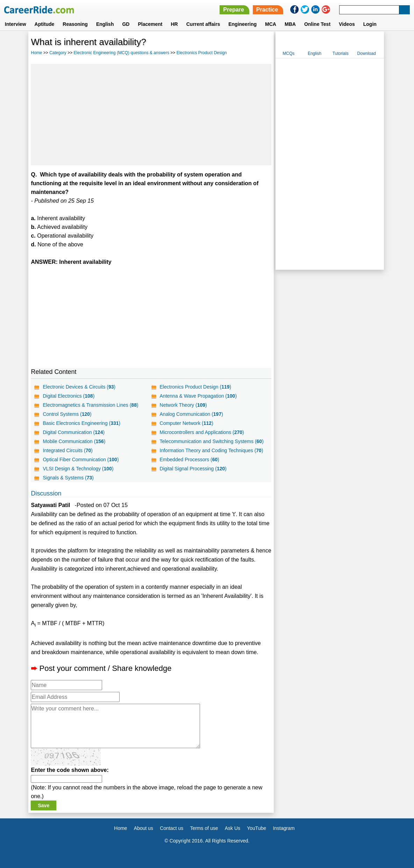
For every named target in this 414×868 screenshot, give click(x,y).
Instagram (284, 828)
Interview (16, 24)
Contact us (172, 828)
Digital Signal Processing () (193, 469)
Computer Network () (187, 423)
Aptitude (45, 24)
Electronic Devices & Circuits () (79, 387)
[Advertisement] (151, 115)
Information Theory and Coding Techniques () (212, 450)
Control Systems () (67, 414)
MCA (271, 24)
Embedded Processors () (190, 460)
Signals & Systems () (68, 478)
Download (366, 53)
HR (174, 24)
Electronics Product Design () (196, 387)
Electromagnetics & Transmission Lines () (90, 405)
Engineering (242, 24)
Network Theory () (183, 405)
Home (36, 53)
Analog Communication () (191, 414)
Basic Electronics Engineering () (81, 423)
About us (144, 828)
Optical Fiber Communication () (81, 460)
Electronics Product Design (202, 53)
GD (126, 24)
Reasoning (75, 24)
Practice (267, 10)
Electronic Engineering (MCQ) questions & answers (122, 53)
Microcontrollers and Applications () (202, 432)
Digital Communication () (74, 432)
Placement (150, 24)
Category (58, 53)
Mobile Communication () (74, 441)
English (105, 24)
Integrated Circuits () (67, 450)
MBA (290, 24)
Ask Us (233, 828)
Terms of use (204, 828)
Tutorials (341, 53)
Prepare (234, 10)
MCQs (288, 53)
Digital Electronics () (69, 396)
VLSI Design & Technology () (78, 469)
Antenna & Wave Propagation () (198, 396)
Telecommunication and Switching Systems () (212, 441)
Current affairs (203, 24)
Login (370, 24)
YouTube (256, 828)
